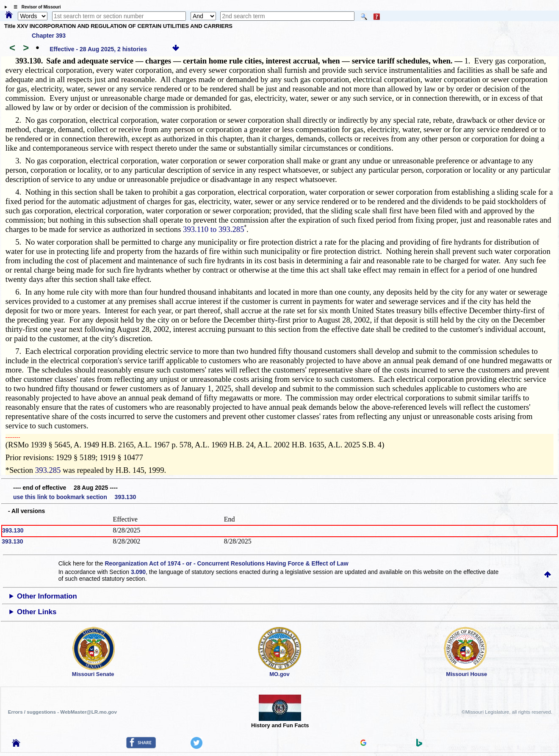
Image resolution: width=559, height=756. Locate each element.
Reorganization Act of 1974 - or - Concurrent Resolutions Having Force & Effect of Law (226, 563)
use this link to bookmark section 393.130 (75, 497)
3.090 (138, 572)
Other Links (37, 612)
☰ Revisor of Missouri (35, 7)
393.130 (13, 530)
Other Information (47, 596)
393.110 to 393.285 (213, 229)
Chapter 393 (49, 36)
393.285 (48, 470)
